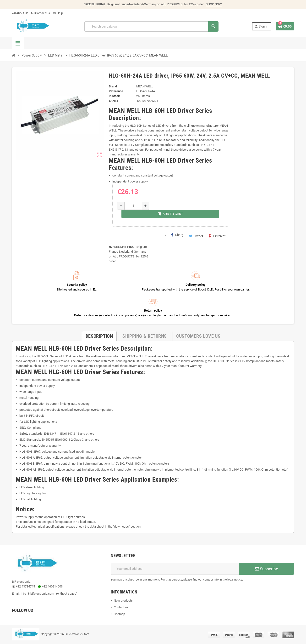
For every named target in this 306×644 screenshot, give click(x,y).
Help (58, 13)
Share (177, 235)
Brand (113, 86)
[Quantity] (133, 206)
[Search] (151, 26)
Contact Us (41, 13)
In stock (114, 96)
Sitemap (119, 614)
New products (123, 601)
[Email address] (175, 569)
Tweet (196, 236)
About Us (20, 13)
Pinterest (217, 236)
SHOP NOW (214, 4)
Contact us (121, 607)
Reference (116, 91)
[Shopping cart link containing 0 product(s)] (285, 26)
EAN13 (113, 101)
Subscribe (266, 569)
